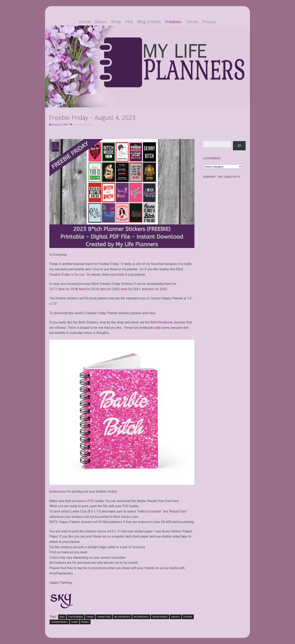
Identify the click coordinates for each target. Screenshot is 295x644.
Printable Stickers (59, 622)
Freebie (90, 617)
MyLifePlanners (141, 617)
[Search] (239, 146)
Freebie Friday (104, 617)
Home (85, 22)
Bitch (62, 617)
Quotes (75, 622)
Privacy (209, 22)
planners (176, 617)
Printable (188, 617)
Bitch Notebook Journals (168, 322)
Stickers (88, 125)
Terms (192, 22)
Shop (116, 22)
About (101, 22)
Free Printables (76, 617)
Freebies (173, 22)
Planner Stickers (160, 617)
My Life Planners (122, 617)
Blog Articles (149, 22)
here (168, 284)
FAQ (129, 22)
